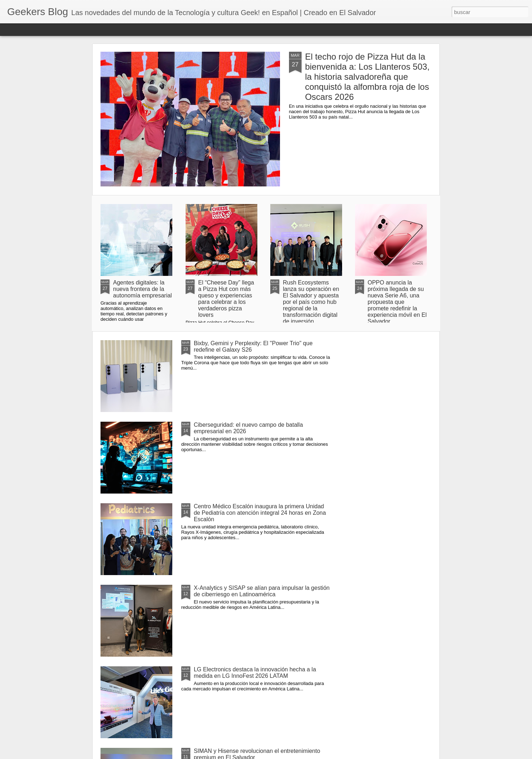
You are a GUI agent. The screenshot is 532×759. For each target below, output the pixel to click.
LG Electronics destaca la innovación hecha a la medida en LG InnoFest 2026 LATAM (255, 673)
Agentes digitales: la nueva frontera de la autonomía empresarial (143, 289)
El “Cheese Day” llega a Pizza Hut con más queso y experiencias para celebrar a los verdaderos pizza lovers (226, 299)
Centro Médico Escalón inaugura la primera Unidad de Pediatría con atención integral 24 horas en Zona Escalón (260, 513)
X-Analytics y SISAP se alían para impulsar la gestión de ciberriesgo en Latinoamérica (262, 591)
